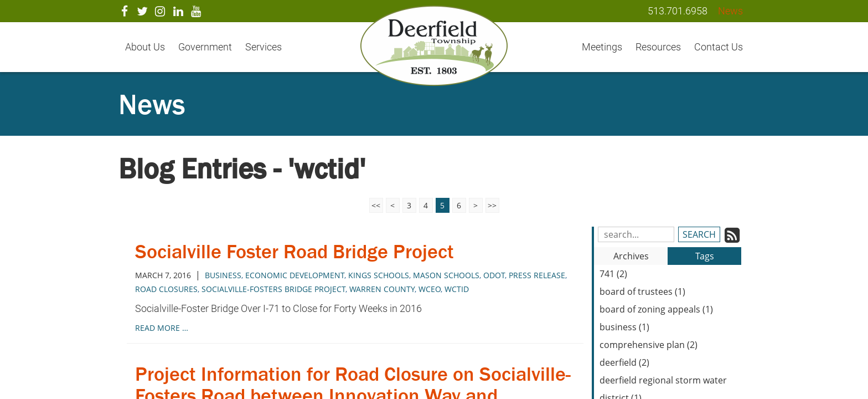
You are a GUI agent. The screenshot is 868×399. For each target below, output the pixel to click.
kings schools (379, 275)
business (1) (624, 327)
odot (494, 275)
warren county (382, 289)
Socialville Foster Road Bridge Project (294, 251)
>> (492, 205)
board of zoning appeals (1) (656, 309)
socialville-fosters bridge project (273, 289)
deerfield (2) (624, 362)
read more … (162, 328)
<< (376, 205)
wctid (457, 289)
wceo (430, 289)
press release (537, 275)
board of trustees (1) (642, 291)
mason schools (446, 275)
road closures (166, 289)
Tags (705, 256)
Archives (631, 256)
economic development (295, 275)
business (223, 275)
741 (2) (613, 274)
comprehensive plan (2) (649, 345)
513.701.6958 (678, 11)
